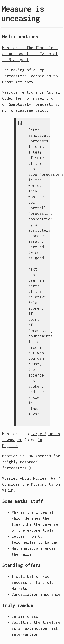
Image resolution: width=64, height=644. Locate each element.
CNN (30, 456)
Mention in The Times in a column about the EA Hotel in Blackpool (30, 54)
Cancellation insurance (36, 594)
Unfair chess (25, 616)
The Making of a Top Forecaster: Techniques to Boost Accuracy (30, 76)
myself (40, 98)
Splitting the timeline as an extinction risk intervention (36, 628)
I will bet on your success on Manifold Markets (33, 582)
